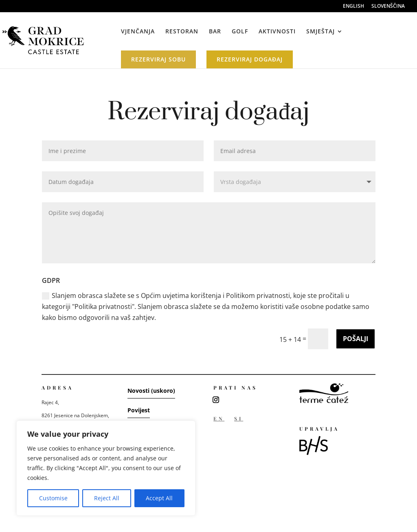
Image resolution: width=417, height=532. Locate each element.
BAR (215, 32)
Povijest (139, 410)
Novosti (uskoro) (151, 391)
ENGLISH (353, 7)
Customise (53, 498)
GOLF (240, 32)
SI (239, 418)
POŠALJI (356, 339)
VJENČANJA (138, 32)
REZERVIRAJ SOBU (158, 59)
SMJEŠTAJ (320, 32)
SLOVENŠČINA (388, 7)
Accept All (159, 498)
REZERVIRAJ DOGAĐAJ (250, 59)
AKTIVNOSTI (277, 32)
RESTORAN (182, 32)
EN (219, 418)
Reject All (107, 498)
